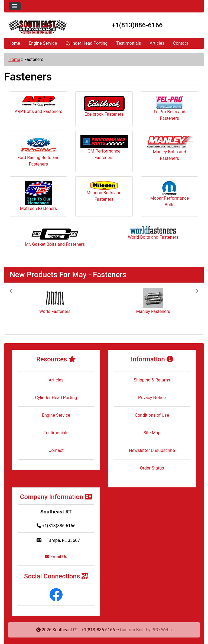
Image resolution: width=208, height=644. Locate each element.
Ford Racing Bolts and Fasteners (38, 151)
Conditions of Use (152, 415)
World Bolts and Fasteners (153, 233)
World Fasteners (55, 311)
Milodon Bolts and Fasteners (104, 191)
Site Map (152, 433)
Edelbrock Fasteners (104, 106)
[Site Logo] (38, 27)
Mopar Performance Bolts (170, 194)
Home (14, 43)
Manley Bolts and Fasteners (170, 148)
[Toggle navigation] (15, 6)
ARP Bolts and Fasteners (38, 105)
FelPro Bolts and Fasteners (170, 108)
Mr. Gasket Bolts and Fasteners (55, 236)
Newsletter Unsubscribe (152, 450)
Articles (157, 43)
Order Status (152, 468)
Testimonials (129, 43)
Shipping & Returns (152, 380)
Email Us (56, 557)
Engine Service (43, 43)
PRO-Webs (162, 630)
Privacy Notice (152, 398)
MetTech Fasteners (38, 196)
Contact (181, 43)
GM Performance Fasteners (104, 148)
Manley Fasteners (153, 311)
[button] (24, 308)
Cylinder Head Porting (87, 43)
